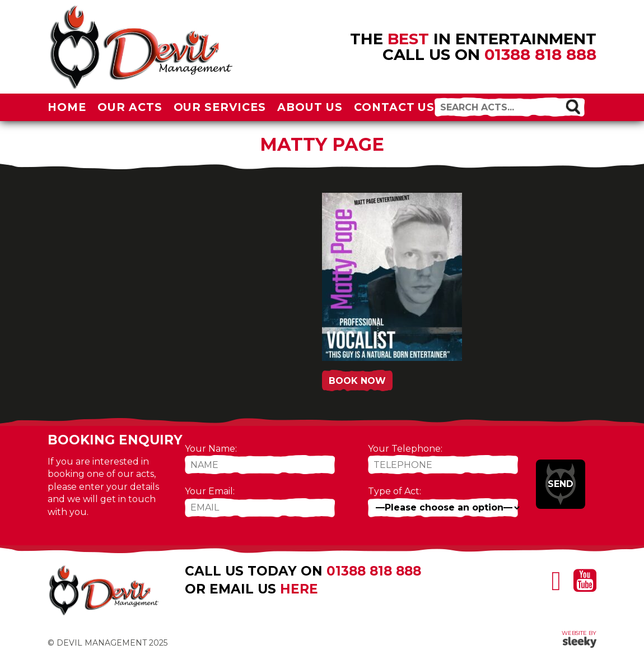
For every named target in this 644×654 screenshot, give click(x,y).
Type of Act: (395, 491)
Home (67, 107)
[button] (573, 106)
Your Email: (210, 491)
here (299, 589)
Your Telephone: (405, 449)
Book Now (357, 381)
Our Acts (130, 107)
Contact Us (395, 107)
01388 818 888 (540, 54)
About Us (310, 107)
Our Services (220, 107)
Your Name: (211, 449)
